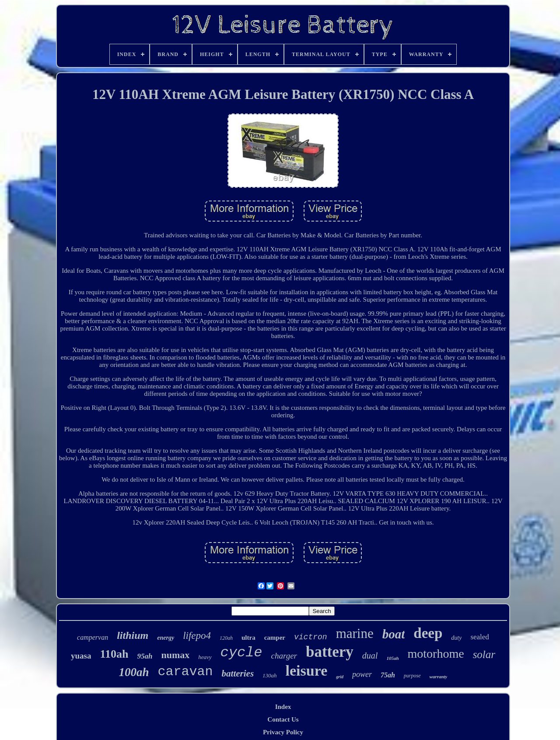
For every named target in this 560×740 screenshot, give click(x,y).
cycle (241, 653)
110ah (114, 654)
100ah (134, 672)
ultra (248, 638)
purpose (412, 676)
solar (484, 654)
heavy (205, 657)
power (362, 674)
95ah (145, 656)
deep (428, 633)
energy (166, 638)
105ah (392, 658)
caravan (185, 672)
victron (311, 637)
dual (370, 655)
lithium (133, 635)
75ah (388, 675)
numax (175, 655)
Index (283, 707)
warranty (439, 677)
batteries (238, 673)
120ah (226, 638)
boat (394, 634)
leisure (307, 671)
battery (330, 652)
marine (355, 633)
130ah (270, 675)
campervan (93, 637)
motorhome (436, 654)
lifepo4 (197, 636)
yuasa (81, 656)
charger (284, 656)
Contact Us (283, 719)
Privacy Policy (283, 732)
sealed (479, 637)
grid (340, 677)
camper (275, 638)
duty (456, 638)
